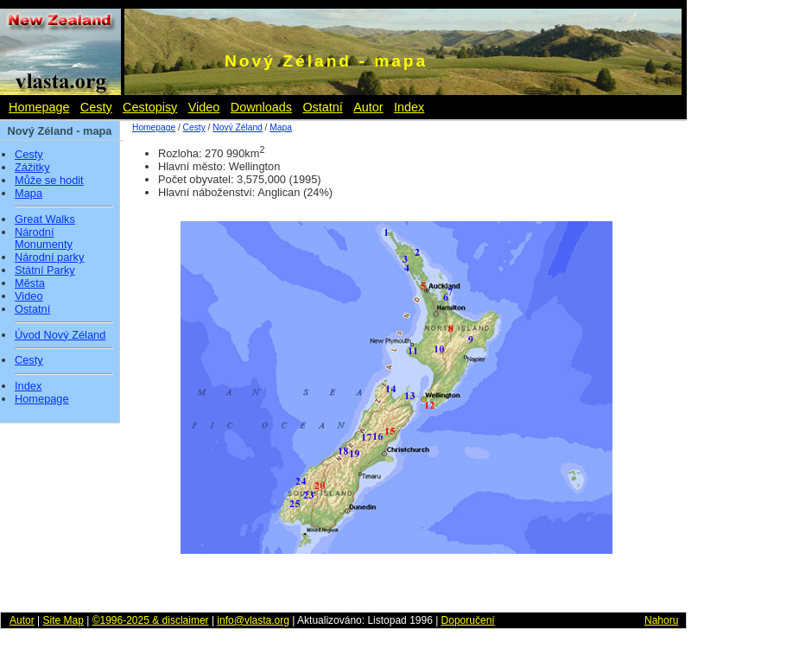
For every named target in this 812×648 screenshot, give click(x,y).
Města (30, 283)
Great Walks (45, 219)
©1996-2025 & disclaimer (151, 620)
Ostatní (322, 107)
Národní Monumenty (44, 239)
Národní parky (49, 257)
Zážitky (32, 168)
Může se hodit (49, 181)
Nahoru (661, 620)
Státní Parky (45, 270)
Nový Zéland (237, 127)
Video (204, 107)
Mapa (29, 194)
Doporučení (468, 620)
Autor (368, 107)
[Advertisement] (760, 389)
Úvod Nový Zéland (60, 335)
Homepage (39, 107)
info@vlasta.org (253, 620)
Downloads (261, 107)
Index (409, 107)
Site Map (63, 620)
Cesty (96, 107)
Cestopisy (150, 107)
